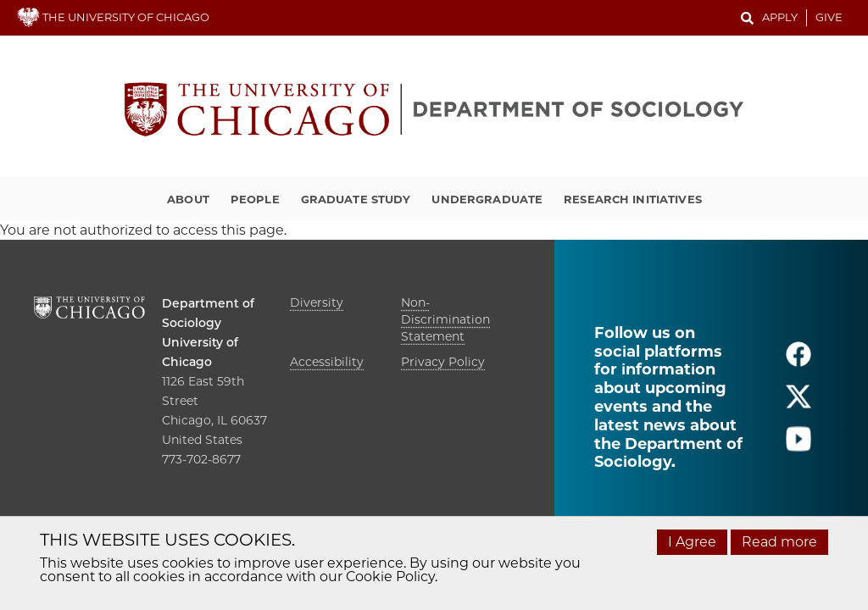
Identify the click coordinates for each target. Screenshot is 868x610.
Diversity (317, 302)
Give (829, 17)
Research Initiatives (633, 199)
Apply (780, 17)
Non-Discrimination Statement (445, 319)
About (188, 199)
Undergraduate (487, 199)
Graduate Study (356, 199)
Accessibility (327, 362)
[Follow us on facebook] (798, 361)
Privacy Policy (443, 362)
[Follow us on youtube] (798, 446)
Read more (779, 542)
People (255, 199)
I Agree (692, 542)
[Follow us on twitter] (798, 404)
